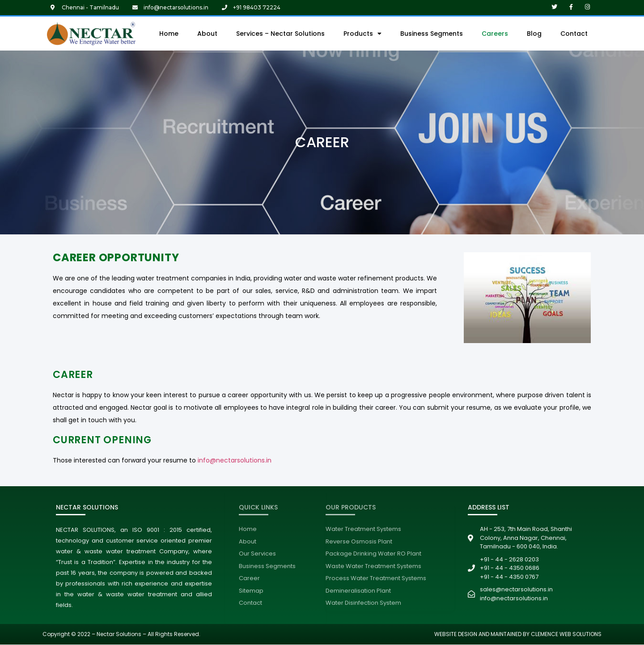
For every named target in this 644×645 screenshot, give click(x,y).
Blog (534, 34)
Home (169, 34)
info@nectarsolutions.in (235, 460)
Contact (574, 34)
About (207, 34)
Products (362, 34)
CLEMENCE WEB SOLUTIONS (566, 634)
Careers (495, 34)
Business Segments (432, 34)
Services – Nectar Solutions (280, 34)
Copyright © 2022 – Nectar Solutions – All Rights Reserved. (121, 634)
